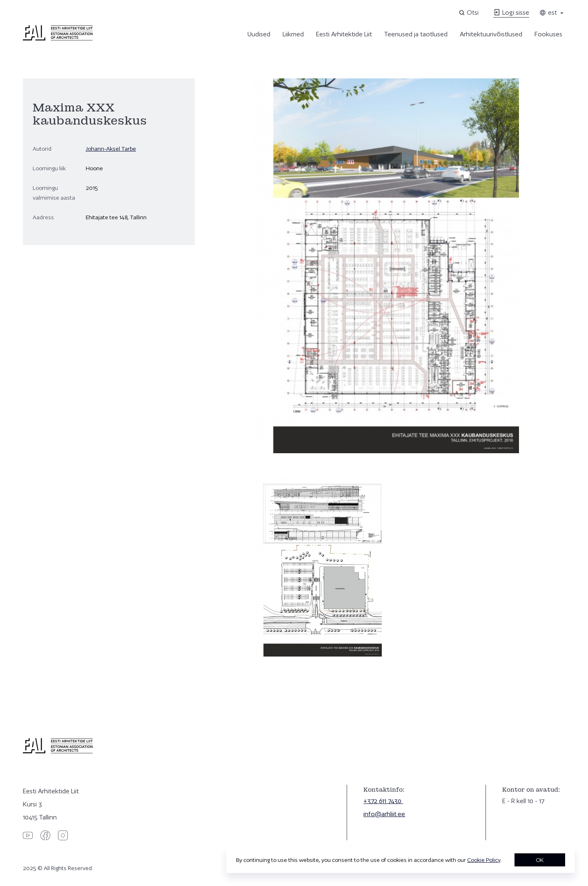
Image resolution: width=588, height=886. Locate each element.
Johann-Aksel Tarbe (111, 149)
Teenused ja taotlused (416, 34)
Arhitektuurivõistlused (491, 34)
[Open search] (469, 13)
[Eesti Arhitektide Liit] (58, 38)
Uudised (259, 34)
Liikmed (293, 34)
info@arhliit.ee (384, 814)
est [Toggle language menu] (552, 12)
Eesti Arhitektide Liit (344, 34)
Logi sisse (511, 12)
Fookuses (548, 34)
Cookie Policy (484, 860)
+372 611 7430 (383, 801)
